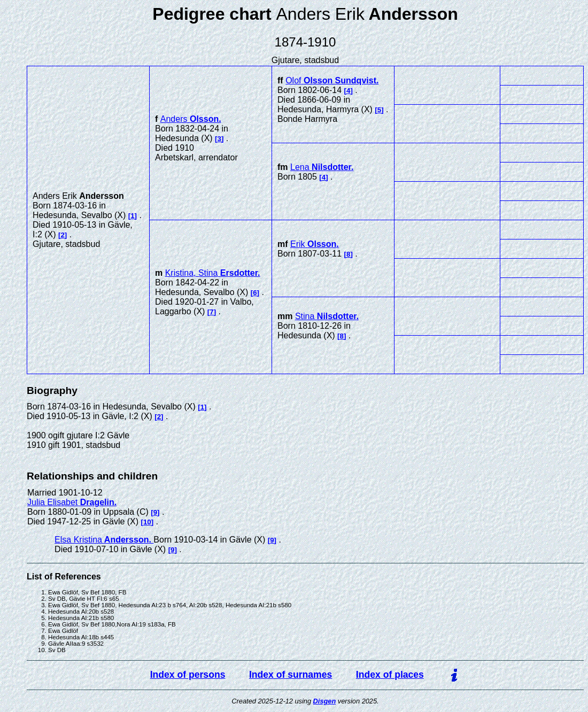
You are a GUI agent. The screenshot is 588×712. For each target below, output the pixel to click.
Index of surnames (291, 675)
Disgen (325, 701)
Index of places (390, 675)
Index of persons (188, 675)
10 (147, 522)
